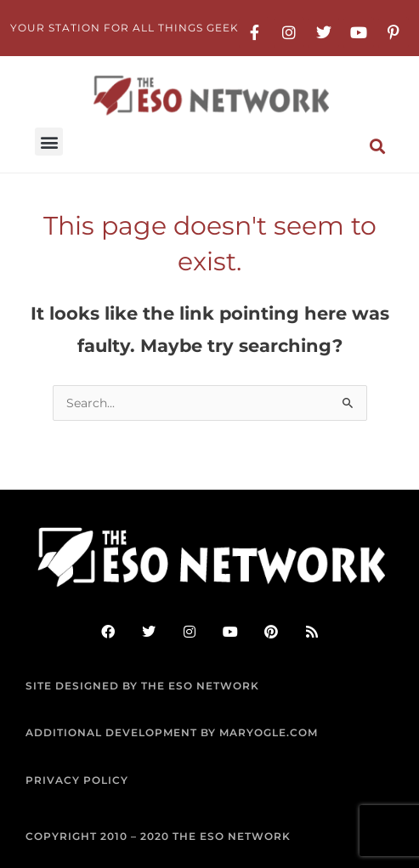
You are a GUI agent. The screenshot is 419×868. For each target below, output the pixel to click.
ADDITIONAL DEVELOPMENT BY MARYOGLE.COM (172, 732)
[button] (49, 142)
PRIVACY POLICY (77, 780)
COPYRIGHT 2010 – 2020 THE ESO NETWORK (158, 836)
